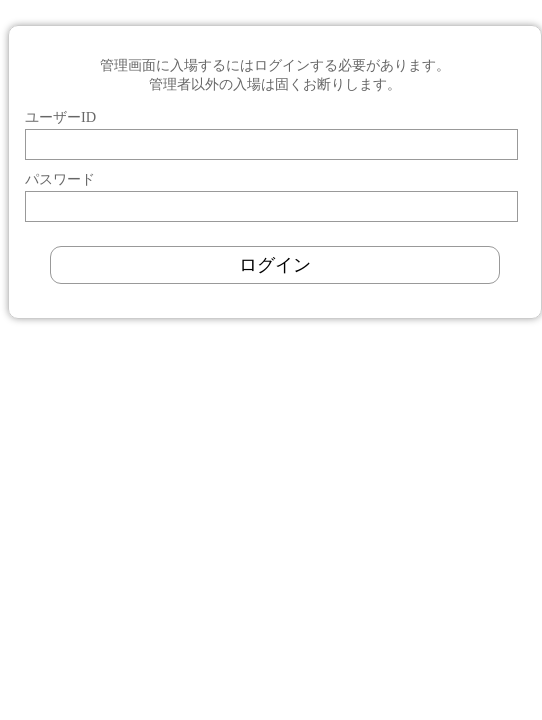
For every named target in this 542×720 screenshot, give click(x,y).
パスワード (60, 179)
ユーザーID (60, 117)
